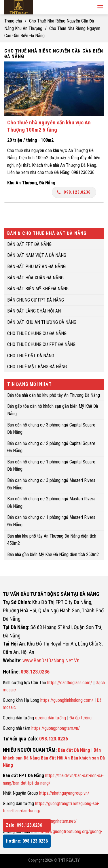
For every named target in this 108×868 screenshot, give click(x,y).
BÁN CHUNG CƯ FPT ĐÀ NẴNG (36, 300)
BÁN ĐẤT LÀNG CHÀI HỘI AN (34, 311)
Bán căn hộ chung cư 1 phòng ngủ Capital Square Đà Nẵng (51, 466)
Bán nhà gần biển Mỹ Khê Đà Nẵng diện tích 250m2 (53, 554)
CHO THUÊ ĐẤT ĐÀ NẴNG (31, 356)
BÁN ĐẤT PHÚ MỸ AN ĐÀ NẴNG (36, 266)
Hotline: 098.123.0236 (27, 841)
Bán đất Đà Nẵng (74, 750)
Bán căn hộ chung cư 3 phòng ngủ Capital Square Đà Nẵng (51, 429)
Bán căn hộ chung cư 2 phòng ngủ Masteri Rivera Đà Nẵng (51, 503)
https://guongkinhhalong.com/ (67, 700)
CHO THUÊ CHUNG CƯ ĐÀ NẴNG (37, 333)
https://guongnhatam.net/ (54, 821)
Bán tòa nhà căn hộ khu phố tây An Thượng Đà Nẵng (54, 395)
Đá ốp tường (80, 718)
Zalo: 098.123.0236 (24, 825)
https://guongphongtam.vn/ (56, 728)
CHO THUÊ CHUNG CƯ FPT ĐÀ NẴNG (41, 344)
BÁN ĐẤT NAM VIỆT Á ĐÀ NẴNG (37, 256)
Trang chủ (13, 21)
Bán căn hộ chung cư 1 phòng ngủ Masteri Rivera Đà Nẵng (51, 521)
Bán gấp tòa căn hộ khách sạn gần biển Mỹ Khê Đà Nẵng (53, 410)
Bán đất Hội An (55, 758)
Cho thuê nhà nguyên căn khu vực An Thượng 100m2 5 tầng (49, 126)
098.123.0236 (74, 192)
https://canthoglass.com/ (70, 683)
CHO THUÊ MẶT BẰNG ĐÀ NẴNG (37, 367)
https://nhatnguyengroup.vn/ (64, 793)
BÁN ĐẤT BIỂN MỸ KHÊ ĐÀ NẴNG (38, 289)
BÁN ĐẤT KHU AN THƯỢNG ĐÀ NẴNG (42, 322)
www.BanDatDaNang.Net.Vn (51, 660)
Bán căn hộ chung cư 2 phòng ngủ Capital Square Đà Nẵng (51, 447)
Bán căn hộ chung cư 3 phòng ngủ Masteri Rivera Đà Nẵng (51, 484)
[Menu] (100, 7)
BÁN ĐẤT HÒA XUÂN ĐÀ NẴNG (35, 278)
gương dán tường (51, 718)
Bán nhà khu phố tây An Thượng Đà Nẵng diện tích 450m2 (52, 540)
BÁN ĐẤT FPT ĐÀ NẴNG (29, 244)
